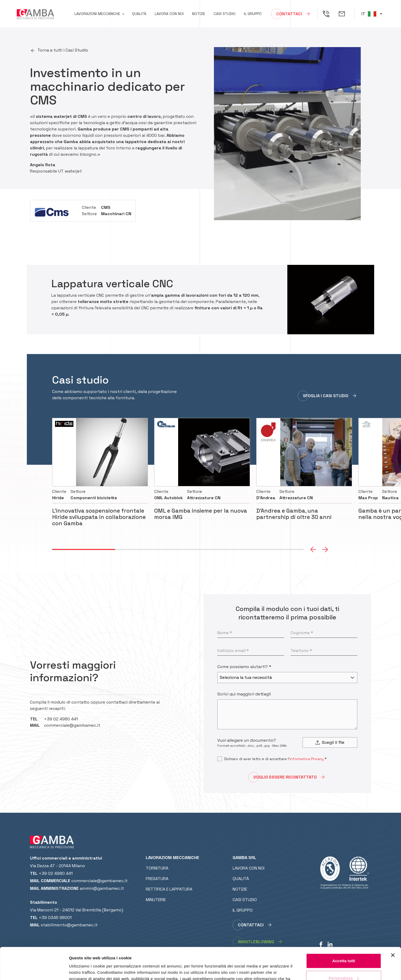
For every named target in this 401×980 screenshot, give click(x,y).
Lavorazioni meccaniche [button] (97, 14)
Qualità (139, 14)
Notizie (199, 14)
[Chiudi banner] (393, 925)
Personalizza (344, 948)
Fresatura (157, 879)
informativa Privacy (307, 759)
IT (369, 14)
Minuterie (156, 900)
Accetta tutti (344, 931)
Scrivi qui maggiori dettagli (244, 694)
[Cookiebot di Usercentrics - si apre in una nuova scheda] (34, 970)
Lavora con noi (169, 14)
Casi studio (225, 14)
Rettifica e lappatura (169, 889)
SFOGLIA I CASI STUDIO (326, 396)
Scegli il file (330, 742)
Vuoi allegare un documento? (247, 740)
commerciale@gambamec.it (72, 725)
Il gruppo (253, 14)
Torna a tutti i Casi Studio (63, 50)
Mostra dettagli (83, 970)
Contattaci (289, 14)
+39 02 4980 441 (61, 719)
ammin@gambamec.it (102, 888)
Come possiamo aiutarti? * (244, 667)
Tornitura (157, 868)
